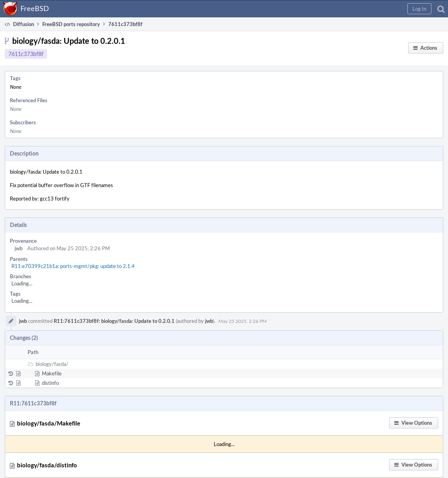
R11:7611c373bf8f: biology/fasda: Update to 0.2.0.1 (114, 321)
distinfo (50, 383)
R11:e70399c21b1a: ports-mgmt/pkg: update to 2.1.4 (73, 266)
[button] (419, 9)
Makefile (52, 373)
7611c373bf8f (26, 54)
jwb (19, 248)
